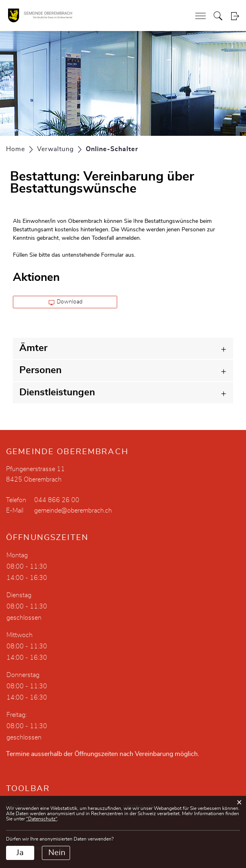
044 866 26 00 (57, 500)
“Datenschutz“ (42, 819)
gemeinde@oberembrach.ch (73, 511)
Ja (20, 853)
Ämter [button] (33, 348)
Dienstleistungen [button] (57, 392)
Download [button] (66, 302)
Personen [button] (40, 370)
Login (235, 16)
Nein (57, 853)
